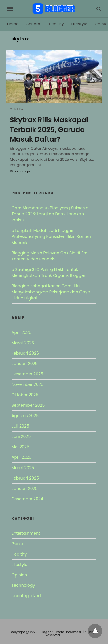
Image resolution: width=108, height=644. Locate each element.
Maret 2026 (23, 343)
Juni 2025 (21, 436)
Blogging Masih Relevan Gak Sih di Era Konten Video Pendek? (50, 256)
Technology (23, 585)
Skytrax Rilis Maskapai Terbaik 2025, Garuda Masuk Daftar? (49, 129)
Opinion (19, 575)
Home (13, 24)
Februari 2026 (25, 353)
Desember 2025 (27, 374)
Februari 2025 (25, 478)
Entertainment (26, 533)
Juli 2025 (20, 426)
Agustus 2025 (25, 416)
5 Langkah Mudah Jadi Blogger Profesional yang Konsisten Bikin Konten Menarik (51, 236)
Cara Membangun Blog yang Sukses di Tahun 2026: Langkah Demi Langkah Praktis (51, 214)
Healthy (57, 24)
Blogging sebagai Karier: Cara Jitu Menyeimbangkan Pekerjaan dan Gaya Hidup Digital (51, 292)
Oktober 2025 (25, 395)
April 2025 (21, 457)
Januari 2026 (24, 364)
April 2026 (21, 332)
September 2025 (28, 405)
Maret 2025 (23, 468)
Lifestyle (79, 24)
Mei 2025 (20, 447)
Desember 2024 (27, 499)
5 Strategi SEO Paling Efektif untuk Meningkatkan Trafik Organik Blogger (48, 272)
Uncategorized (26, 596)
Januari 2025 (24, 488)
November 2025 (28, 384)
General (34, 24)
